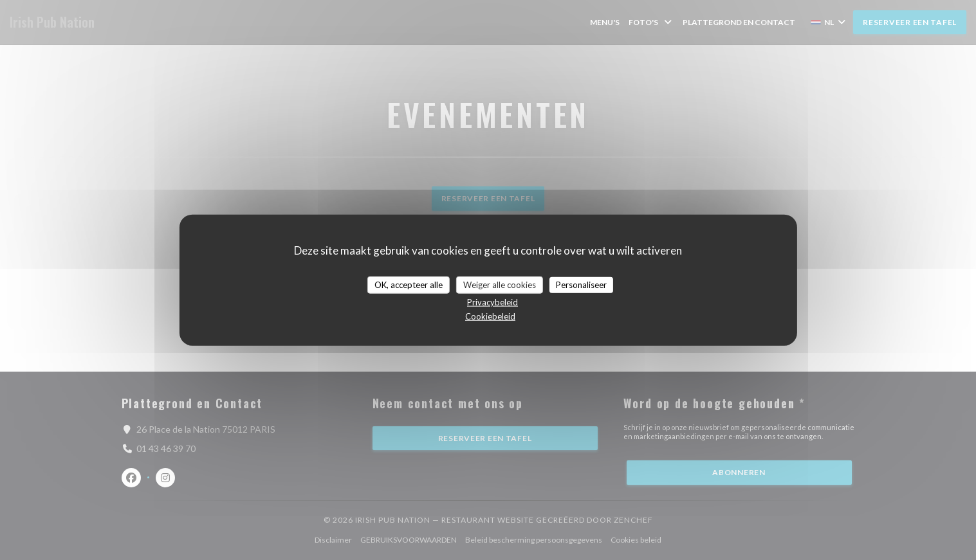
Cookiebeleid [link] (490, 316)
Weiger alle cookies (500, 284)
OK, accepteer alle (409, 284)
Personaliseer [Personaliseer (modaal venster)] (581, 284)
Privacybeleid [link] (493, 302)
